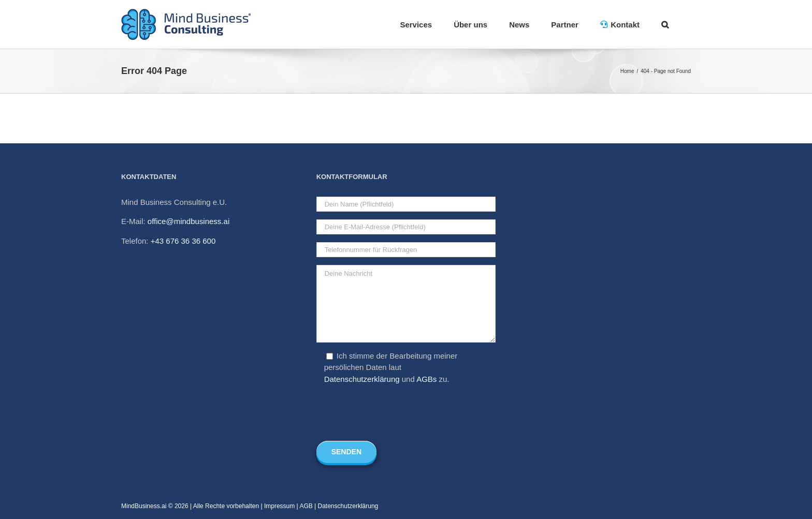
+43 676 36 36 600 (183, 241)
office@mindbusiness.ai (189, 221)
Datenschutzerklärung (362, 379)
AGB (306, 506)
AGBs (426, 379)
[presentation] (395, 413)
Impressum (279, 506)
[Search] (665, 24)
